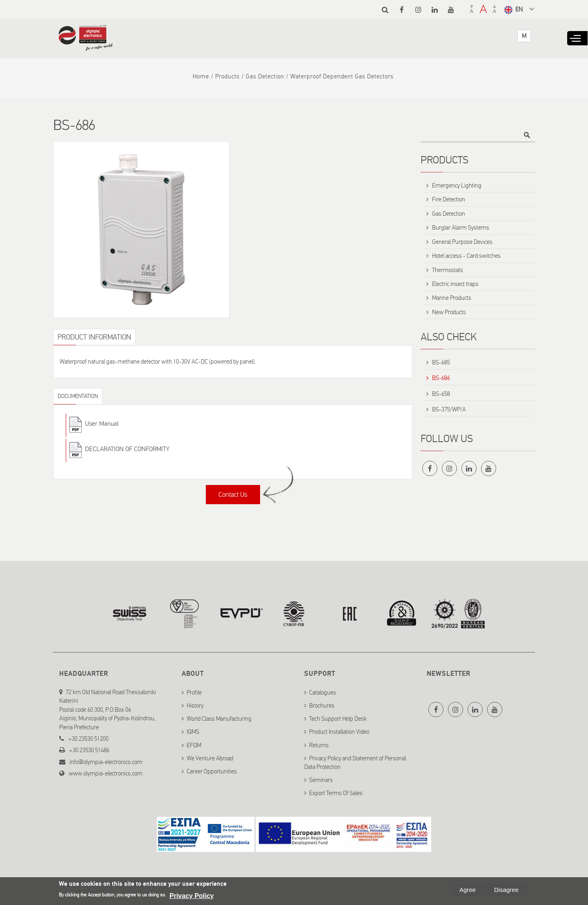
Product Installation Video (339, 731)
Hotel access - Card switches (466, 256)
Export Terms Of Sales (336, 792)
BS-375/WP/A (449, 409)
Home (201, 76)
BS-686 (441, 378)
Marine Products (452, 298)
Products (227, 76)
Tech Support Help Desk (338, 718)
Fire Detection (449, 199)
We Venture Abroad (210, 757)
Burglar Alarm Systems (461, 228)
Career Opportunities (212, 771)
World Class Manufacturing (219, 718)
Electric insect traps (455, 284)
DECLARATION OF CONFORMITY (127, 449)
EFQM (194, 744)
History (195, 705)
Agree (468, 890)
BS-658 (441, 394)
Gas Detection (265, 76)
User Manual (102, 423)
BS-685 (441, 362)
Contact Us (233, 495)
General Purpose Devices (462, 242)
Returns (319, 744)
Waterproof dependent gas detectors (342, 76)
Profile (194, 692)
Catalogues (323, 692)
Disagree (506, 890)
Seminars (321, 779)
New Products (449, 312)
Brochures (322, 705)
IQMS (193, 731)
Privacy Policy (192, 896)
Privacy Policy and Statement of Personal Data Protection (355, 761)
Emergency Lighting (457, 185)
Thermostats (448, 270)
